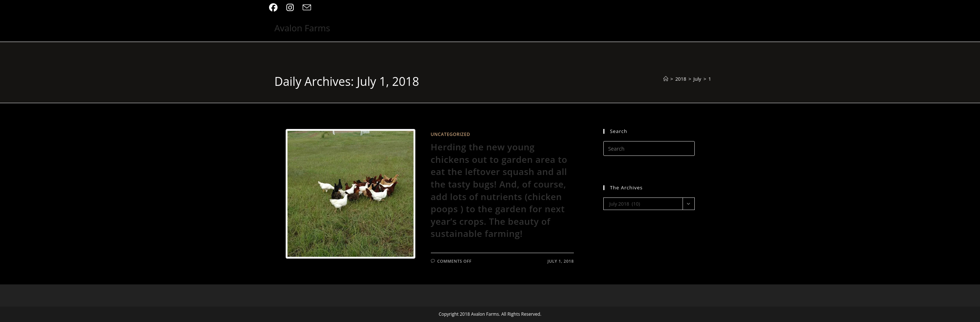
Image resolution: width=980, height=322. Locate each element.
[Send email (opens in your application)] (307, 8)
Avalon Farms (302, 28)
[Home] (666, 79)
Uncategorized (451, 134)
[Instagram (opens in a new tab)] (290, 8)
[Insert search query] (649, 148)
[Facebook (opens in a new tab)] (275, 8)
